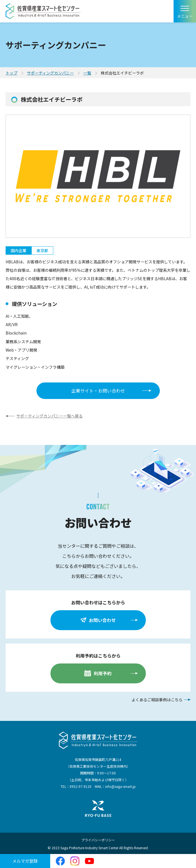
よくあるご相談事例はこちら (157, 700)
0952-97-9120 (80, 786)
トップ (11, 73)
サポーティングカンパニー (50, 73)
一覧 (87, 73)
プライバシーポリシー (98, 840)
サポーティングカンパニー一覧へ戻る (49, 416)
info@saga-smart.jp (120, 786)
